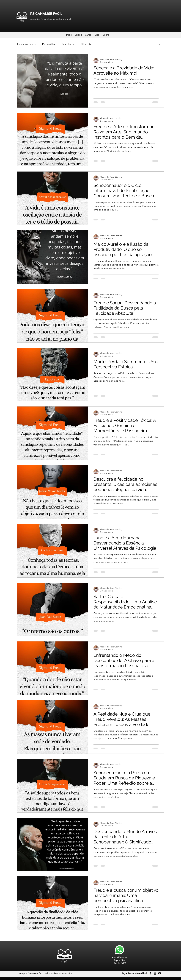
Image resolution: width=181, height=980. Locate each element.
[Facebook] (150, 973)
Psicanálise (49, 44)
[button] (160, 45)
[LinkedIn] (160, 973)
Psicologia (68, 44)
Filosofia (86, 44)
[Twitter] (155, 973)
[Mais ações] (158, 61)
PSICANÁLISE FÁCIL (46, 14)
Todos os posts (26, 44)
